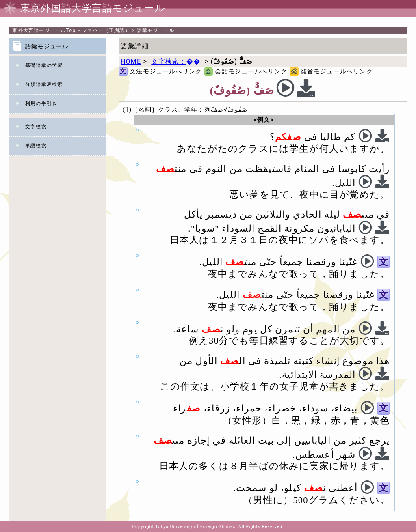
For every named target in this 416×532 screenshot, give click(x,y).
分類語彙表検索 (44, 84)
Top (44, 30)
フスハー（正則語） (106, 30)
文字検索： (176, 61)
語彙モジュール (156, 30)
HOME (131, 61)
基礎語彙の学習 (44, 65)
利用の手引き (41, 103)
